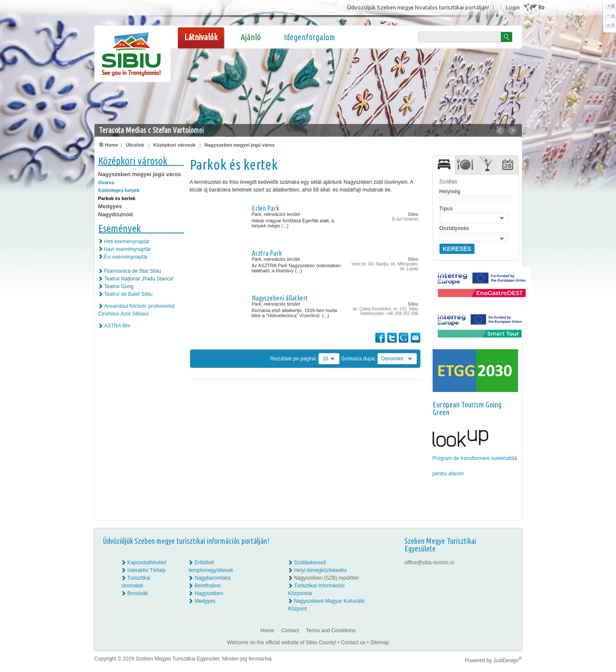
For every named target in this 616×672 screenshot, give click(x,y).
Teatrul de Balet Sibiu (128, 294)
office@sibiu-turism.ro (429, 563)
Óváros (106, 183)
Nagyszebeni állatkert (280, 298)
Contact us (353, 643)
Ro (541, 7)
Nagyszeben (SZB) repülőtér (327, 578)
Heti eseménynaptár (127, 242)
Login (513, 7)
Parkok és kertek (117, 198)
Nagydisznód (116, 214)
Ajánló (251, 37)
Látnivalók (201, 37)
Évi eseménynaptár (126, 257)
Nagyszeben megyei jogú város (240, 145)
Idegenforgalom (309, 37)
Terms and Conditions (331, 631)
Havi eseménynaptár (127, 249)
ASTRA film (117, 326)
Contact (290, 631)
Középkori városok (174, 145)
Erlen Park (265, 208)
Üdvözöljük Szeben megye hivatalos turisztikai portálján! (418, 7)
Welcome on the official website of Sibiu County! (282, 643)
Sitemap (380, 643)
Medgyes (110, 206)
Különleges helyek (119, 190)
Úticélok (135, 145)
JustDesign (508, 660)
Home (109, 145)
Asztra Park (267, 253)
